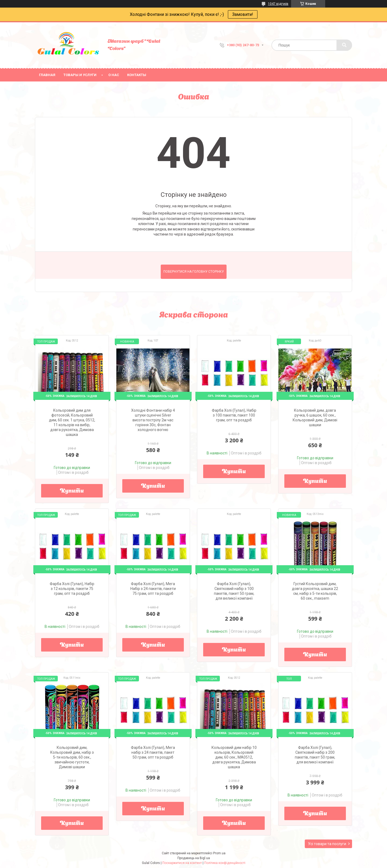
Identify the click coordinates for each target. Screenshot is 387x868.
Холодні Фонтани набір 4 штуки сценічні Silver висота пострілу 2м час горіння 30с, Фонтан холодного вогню (153, 420)
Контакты (137, 75)
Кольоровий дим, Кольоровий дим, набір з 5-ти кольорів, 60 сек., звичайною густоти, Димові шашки (72, 757)
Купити (72, 491)
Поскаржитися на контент (182, 863)
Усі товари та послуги (327, 844)
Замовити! (243, 14)
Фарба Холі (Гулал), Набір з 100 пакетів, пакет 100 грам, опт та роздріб (234, 415)
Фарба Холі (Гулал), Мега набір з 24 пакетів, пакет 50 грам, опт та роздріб (153, 752)
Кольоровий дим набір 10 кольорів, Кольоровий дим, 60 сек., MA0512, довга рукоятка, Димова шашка (234, 757)
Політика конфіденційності (225, 863)
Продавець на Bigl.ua (194, 858)
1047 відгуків (278, 4)
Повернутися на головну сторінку (194, 272)
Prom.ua (219, 853)
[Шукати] (344, 45)
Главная (47, 75)
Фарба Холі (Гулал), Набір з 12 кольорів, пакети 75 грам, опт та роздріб (72, 589)
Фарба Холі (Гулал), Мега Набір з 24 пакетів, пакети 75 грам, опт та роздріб (153, 589)
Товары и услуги (80, 75)
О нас (114, 75)
